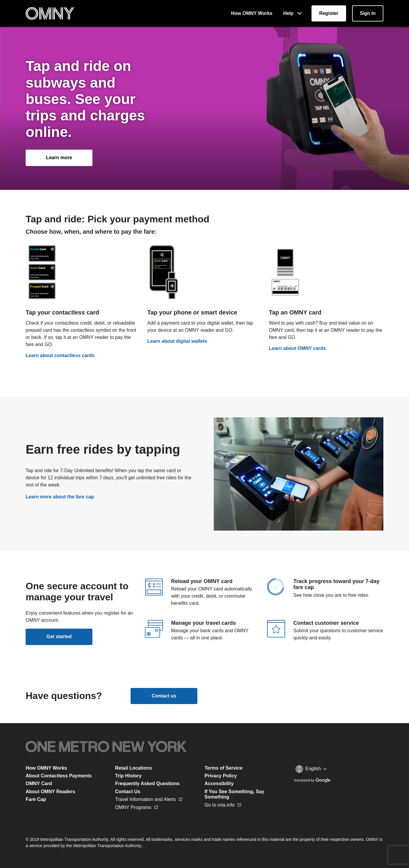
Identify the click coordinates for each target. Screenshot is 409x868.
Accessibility (219, 783)
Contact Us (128, 792)
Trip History (128, 776)
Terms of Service (224, 768)
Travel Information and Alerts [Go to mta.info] (149, 799)
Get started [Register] (59, 637)
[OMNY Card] (326, 298)
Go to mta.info (223, 805)
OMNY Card (39, 783)
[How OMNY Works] (252, 13)
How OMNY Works (46, 768)
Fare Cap (36, 799)
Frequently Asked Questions (147, 783)
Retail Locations (134, 768)
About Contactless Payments (59, 776)
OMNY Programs (137, 807)
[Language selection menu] (311, 769)
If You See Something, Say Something (234, 794)
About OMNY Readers (50, 792)
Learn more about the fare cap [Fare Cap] (60, 497)
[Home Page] (50, 13)
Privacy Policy (221, 776)
